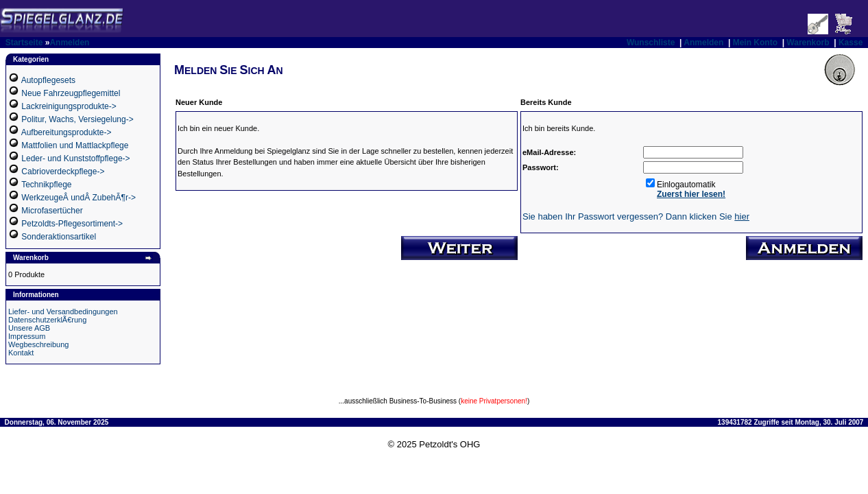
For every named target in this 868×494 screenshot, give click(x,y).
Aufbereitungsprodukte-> (67, 132)
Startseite (24, 43)
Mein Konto (755, 43)
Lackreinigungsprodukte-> (69, 106)
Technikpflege (46, 185)
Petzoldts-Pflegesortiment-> (72, 224)
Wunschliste (651, 43)
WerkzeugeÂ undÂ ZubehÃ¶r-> (79, 198)
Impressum (27, 336)
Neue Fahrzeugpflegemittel (71, 93)
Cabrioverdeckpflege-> (63, 172)
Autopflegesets (48, 80)
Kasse (851, 43)
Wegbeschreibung (38, 344)
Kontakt (21, 353)
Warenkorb (808, 43)
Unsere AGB (29, 328)
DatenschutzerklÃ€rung (47, 320)
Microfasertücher (52, 211)
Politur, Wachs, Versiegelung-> (77, 119)
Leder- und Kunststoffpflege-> (75, 158)
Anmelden (69, 43)
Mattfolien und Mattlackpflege (75, 145)
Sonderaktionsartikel (59, 237)
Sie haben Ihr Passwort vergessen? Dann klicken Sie (636, 216)
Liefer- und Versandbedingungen (63, 311)
